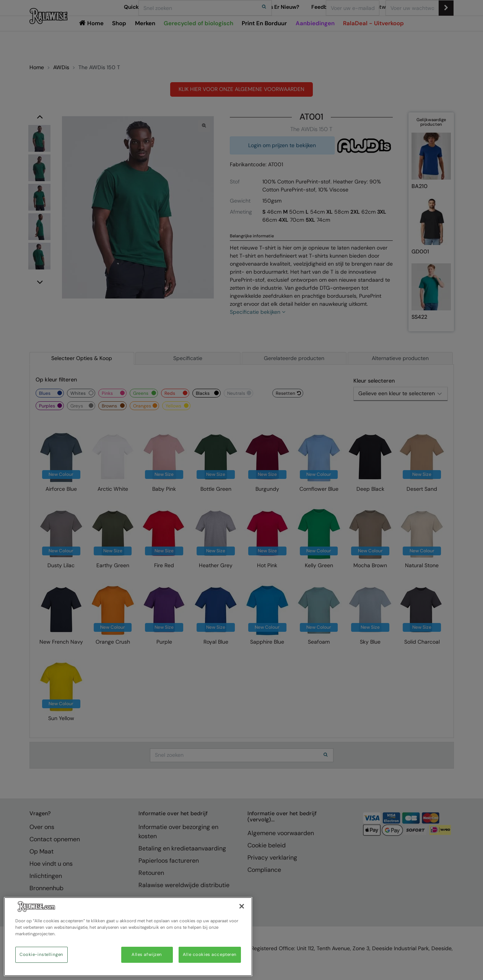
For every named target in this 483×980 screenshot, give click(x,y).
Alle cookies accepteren (210, 955)
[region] (128, 937)
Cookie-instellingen (41, 955)
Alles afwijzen (147, 955)
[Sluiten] (242, 906)
